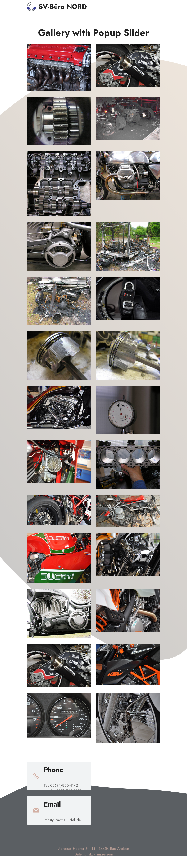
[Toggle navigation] (157, 7)
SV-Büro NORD (63, 7)
